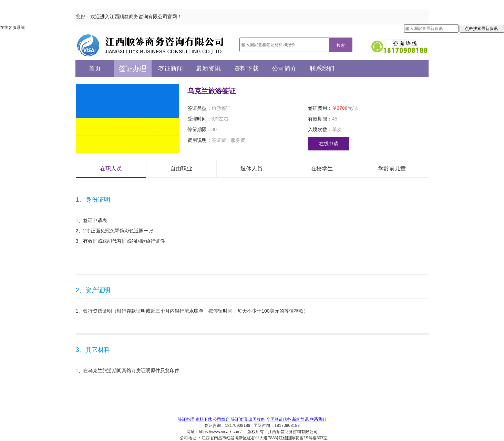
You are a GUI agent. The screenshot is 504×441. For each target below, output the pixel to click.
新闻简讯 (300, 419)
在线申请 (329, 144)
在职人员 (111, 169)
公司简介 (284, 69)
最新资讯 (208, 69)
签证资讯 (239, 419)
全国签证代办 (279, 419)
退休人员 (251, 169)
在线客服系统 (12, 28)
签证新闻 (171, 69)
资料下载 (246, 69)
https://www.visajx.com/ (220, 432)
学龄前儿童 (392, 169)
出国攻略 (257, 419)
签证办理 (133, 69)
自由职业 (181, 169)
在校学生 (322, 169)
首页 (95, 69)
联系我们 (322, 69)
